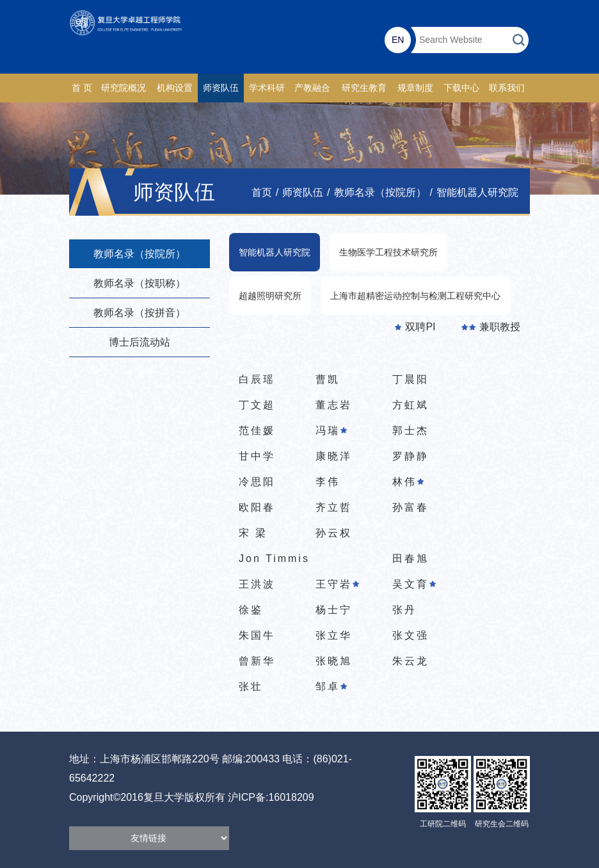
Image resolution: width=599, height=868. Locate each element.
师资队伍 (221, 88)
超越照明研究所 (270, 296)
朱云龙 (411, 661)
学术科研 (267, 88)
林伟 (408, 482)
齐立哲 (334, 507)
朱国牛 (257, 635)
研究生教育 (364, 88)
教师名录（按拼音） (140, 313)
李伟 (328, 482)
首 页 (82, 88)
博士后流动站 (140, 342)
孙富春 (411, 507)
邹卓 (331, 687)
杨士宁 (334, 610)
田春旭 (411, 559)
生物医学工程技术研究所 (388, 252)
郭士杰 (411, 430)
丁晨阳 (411, 379)
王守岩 (338, 584)
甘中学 (257, 456)
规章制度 (415, 88)
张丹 (404, 610)
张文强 (411, 635)
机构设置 (175, 88)
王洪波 (257, 584)
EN (398, 40)
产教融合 (312, 88)
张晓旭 (334, 661)
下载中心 (461, 88)
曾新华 (257, 661)
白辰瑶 (257, 379)
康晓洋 (334, 456)
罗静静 (411, 456)
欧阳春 (257, 507)
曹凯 (328, 379)
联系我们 (507, 88)
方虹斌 (411, 405)
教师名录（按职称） (140, 283)
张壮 (251, 687)
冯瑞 (331, 430)
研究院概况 (124, 88)
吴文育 (414, 584)
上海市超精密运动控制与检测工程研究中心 (415, 296)
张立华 (334, 635)
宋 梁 (253, 533)
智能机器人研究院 (477, 192)
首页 (262, 192)
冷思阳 (257, 482)
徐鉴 (251, 610)
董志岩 (334, 405)
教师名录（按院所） (380, 192)
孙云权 (334, 533)
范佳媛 (257, 430)
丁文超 (257, 405)
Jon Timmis (274, 559)
